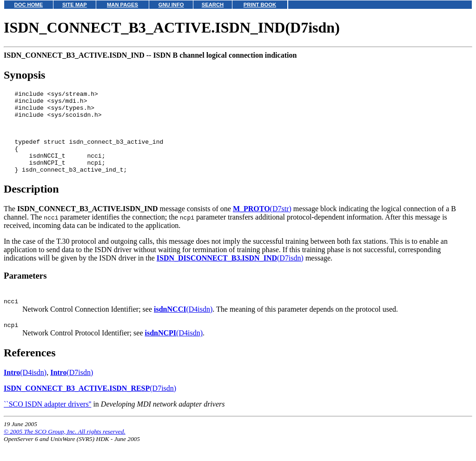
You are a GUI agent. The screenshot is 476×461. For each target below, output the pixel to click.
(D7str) (262, 224)
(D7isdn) (230, 273)
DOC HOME (29, 5)
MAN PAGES (122, 5)
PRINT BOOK (260, 5)
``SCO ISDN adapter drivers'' (47, 422)
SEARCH (213, 5)
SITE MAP (75, 5)
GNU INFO (171, 5)
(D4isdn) (183, 326)
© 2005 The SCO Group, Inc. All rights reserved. (65, 450)
